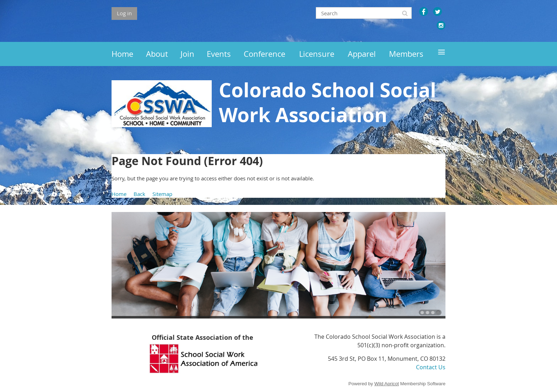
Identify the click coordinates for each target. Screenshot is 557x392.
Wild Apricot (387, 384)
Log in (124, 13)
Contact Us (431, 367)
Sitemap (162, 194)
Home (119, 194)
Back (139, 194)
